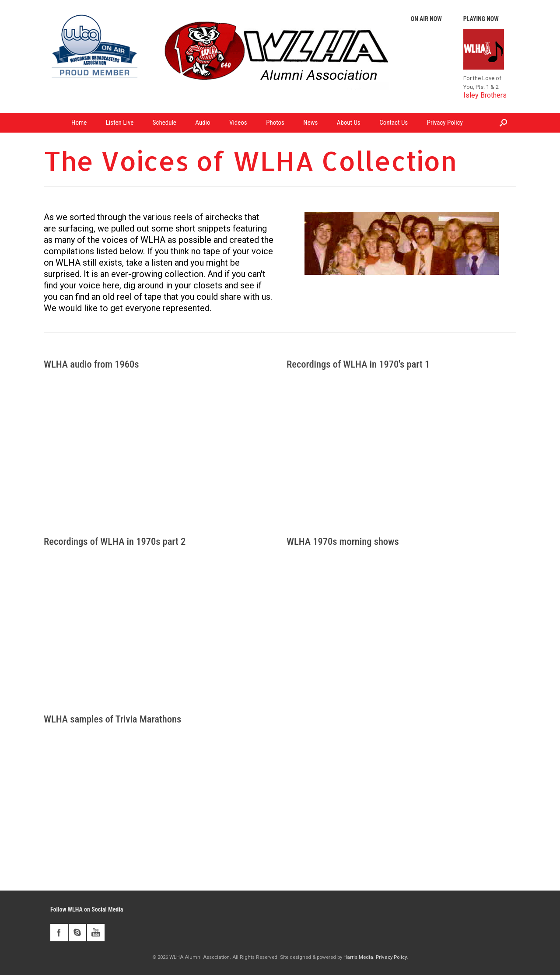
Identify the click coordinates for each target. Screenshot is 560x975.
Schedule (164, 123)
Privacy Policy (445, 123)
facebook (59, 933)
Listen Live (120, 123)
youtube (96, 933)
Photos (275, 123)
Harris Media (358, 957)
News (310, 123)
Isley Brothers (485, 95)
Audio (203, 123)
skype (77, 933)
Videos (238, 123)
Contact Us (394, 123)
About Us (349, 123)
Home (79, 123)
